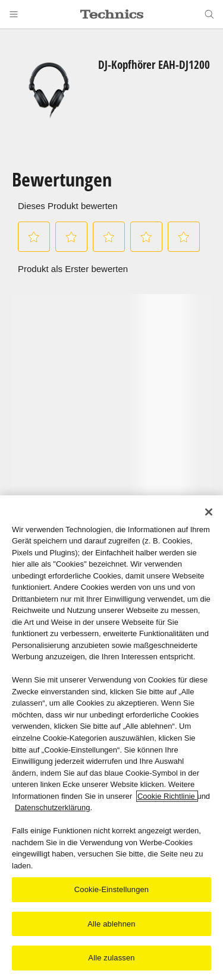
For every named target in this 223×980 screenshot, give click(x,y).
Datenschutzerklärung (52, 808)
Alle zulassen (111, 958)
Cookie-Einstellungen (111, 890)
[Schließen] (209, 512)
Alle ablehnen (111, 924)
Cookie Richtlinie (167, 796)
